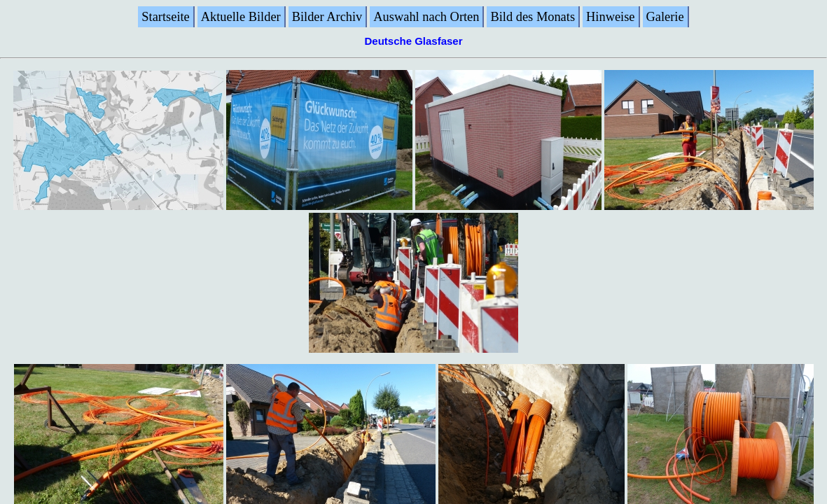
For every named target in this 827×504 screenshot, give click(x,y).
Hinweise (610, 17)
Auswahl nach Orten (426, 17)
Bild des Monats (533, 17)
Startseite (165, 17)
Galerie (665, 17)
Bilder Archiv (327, 17)
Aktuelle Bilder (241, 17)
